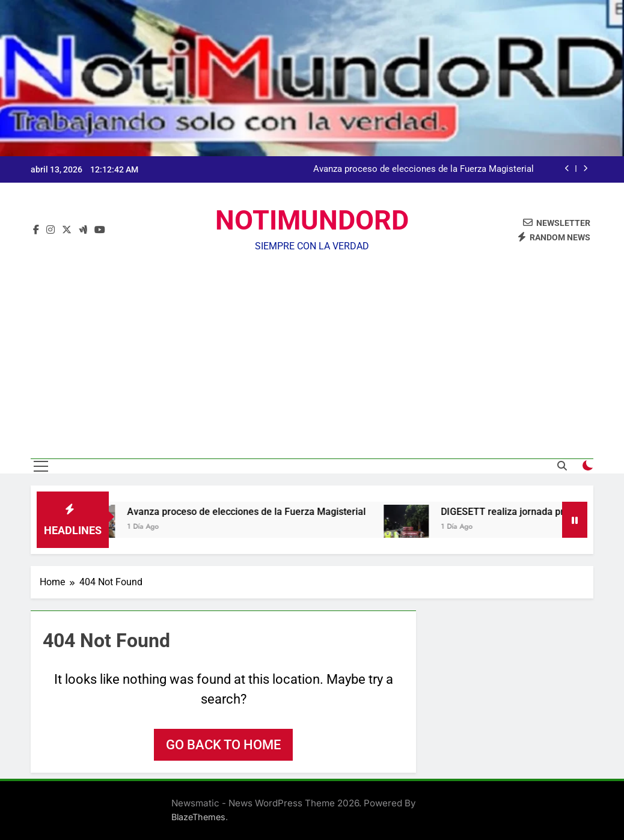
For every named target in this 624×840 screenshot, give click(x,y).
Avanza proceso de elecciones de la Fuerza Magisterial (424, 169)
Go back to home (223, 745)
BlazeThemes (198, 817)
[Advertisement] (312, 347)
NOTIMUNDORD (312, 220)
